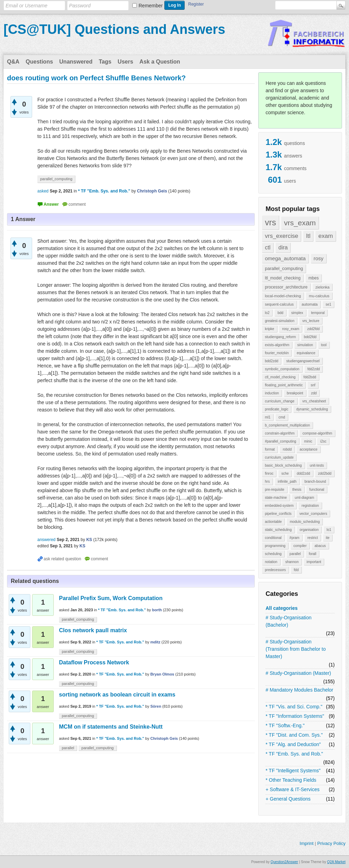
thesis (297, 490)
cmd (282, 417)
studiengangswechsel (303, 361)
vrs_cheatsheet (314, 401)
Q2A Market (336, 862)
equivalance (306, 353)
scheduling (273, 554)
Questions (39, 62)
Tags (105, 62)
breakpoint (295, 393)
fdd (296, 570)
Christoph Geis (164, 738)
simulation (305, 345)
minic (308, 441)
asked (43, 191)
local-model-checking (283, 296)
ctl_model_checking (280, 377)
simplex (297, 313)
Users (125, 62)
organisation (309, 530)
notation (271, 562)
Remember (151, 6)
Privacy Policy (331, 843)
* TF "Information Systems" (295, 716)
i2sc (323, 441)
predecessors (275, 570)
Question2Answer (284, 862)
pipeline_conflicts (278, 514)
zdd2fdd (313, 329)
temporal (318, 313)
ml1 (268, 417)
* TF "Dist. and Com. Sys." (294, 735)
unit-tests (317, 465)
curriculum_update (279, 457)
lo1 (329, 530)
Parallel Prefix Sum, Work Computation (111, 598)
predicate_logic (277, 409)
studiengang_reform (280, 337)
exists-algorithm (277, 345)
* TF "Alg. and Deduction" (293, 744)
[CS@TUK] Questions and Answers (114, 29)
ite (328, 538)
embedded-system (279, 506)
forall (313, 554)
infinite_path (287, 482)
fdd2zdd (314, 369)
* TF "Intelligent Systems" (293, 771)
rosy (319, 258)
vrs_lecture (311, 321)
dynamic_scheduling (312, 409)
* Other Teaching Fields (291, 780)
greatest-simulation (280, 321)
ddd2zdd (303, 473)
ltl (308, 236)
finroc (269, 473)
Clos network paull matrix (93, 630)
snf (313, 385)
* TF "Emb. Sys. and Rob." (294, 754)
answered (46, 540)
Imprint (307, 843)
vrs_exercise (281, 236)
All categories (282, 608)
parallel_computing (284, 268)
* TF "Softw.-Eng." (285, 725)
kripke (270, 329)
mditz (155, 642)
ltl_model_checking (283, 278)
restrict (313, 538)
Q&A (13, 62)
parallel (295, 554)
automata (310, 304)
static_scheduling (278, 530)
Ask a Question (160, 62)
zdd (314, 393)
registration (310, 506)
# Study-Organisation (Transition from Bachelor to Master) (296, 649)
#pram (295, 538)
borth (157, 610)
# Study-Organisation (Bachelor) (289, 621)
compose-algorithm (317, 433)
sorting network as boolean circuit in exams (117, 695)
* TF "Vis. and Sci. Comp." (294, 707)
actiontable (273, 522)
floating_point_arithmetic (284, 385)
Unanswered (76, 62)
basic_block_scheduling (283, 465)
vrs (270, 222)
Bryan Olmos (162, 674)
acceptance (308, 449)
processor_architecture (286, 287)
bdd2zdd (272, 361)
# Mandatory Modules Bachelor (299, 690)
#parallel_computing (281, 441)
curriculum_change (280, 401)
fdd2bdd (310, 377)
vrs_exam (300, 223)
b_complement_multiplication (287, 425)
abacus (320, 546)
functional (317, 490)
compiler (300, 546)
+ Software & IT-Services (292, 789)
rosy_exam (291, 329)
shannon (292, 562)
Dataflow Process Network (94, 662)
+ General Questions (288, 799)
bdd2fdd (310, 337)
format (270, 449)
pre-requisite (275, 490)
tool (324, 345)
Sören (156, 706)
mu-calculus (319, 296)
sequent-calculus (279, 304)
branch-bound (315, 482)
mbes (314, 278)
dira (283, 247)
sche (285, 473)
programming (275, 546)
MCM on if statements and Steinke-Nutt (111, 727)
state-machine (276, 498)
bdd (280, 313)
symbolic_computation (282, 369)
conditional (273, 538)
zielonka (322, 287)
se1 (328, 304)
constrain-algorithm (280, 433)
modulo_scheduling (305, 522)
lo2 (267, 313)
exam (326, 236)
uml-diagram (305, 498)
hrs (267, 482)
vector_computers (313, 514)
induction (272, 393)
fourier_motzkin (277, 353)
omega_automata (285, 258)
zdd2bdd (325, 473)
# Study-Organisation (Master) (298, 673)
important (314, 562)
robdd (287, 449)
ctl (268, 247)
